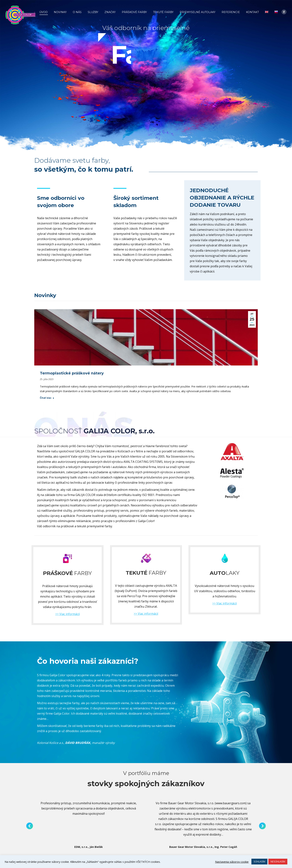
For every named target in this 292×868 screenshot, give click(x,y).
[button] (30, 826)
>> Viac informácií (68, 614)
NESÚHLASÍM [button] (278, 861)
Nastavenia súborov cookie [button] (232, 862)
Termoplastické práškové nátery (72, 373)
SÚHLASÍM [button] (259, 861)
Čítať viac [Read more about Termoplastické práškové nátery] (47, 398)
